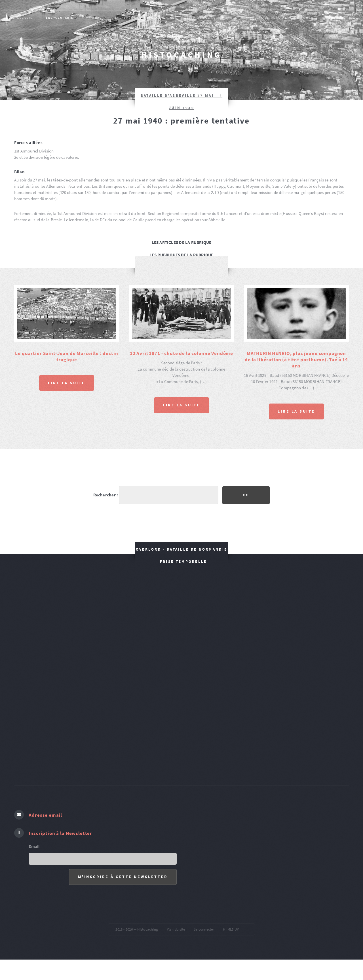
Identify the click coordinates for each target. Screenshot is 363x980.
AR (163, 32)
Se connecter (204, 921)
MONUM (307, 18)
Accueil (25, 18)
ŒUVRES (226, 32)
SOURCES (100, 32)
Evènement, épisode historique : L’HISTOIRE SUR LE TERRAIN (174, 18)
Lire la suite (67, 382)
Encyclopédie (60, 18)
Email (34, 838)
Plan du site (176, 921)
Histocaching (182, 55)
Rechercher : (105, 490)
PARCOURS (336, 18)
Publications (135, 32)
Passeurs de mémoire (266, 18)
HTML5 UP (231, 921)
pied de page (259, 32)
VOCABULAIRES (192, 32)
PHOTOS (94, 18)
